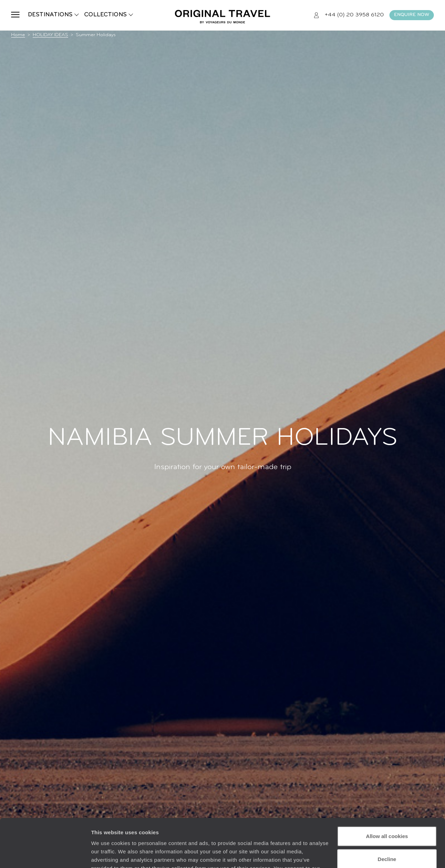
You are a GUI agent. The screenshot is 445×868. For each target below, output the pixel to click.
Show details (107, 854)
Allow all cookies (387, 795)
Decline (387, 817)
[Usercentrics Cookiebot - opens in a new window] (45, 854)
